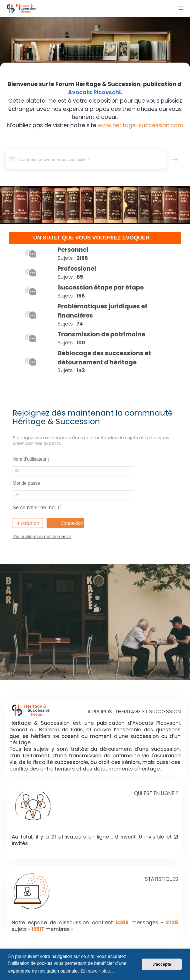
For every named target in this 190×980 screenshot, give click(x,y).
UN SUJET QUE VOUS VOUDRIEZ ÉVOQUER (91, 238)
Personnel (73, 250)
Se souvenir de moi (37, 508)
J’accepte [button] (162, 964)
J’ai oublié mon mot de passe (42, 537)
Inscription (28, 523)
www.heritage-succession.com (140, 125)
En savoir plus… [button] (98, 971)
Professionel (77, 269)
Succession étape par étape (101, 287)
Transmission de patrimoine (101, 334)
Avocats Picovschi (94, 92)
